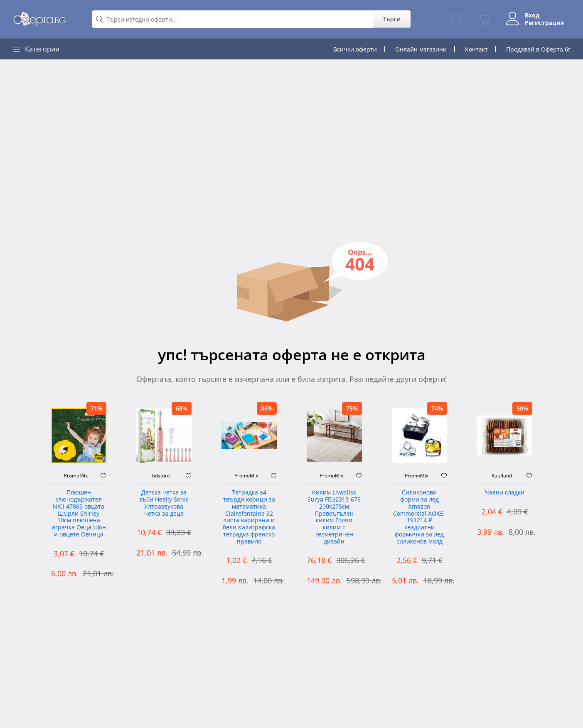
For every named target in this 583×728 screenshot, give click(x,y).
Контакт (476, 49)
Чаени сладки (505, 493)
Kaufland (502, 476)
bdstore (161, 476)
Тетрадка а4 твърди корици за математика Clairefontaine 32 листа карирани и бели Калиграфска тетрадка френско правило (249, 517)
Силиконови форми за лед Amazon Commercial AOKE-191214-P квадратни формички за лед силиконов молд (419, 517)
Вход (532, 15)
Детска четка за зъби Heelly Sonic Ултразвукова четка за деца (164, 503)
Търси (392, 19)
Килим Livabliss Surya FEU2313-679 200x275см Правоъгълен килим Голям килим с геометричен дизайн (334, 517)
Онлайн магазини (421, 49)
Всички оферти (355, 49)
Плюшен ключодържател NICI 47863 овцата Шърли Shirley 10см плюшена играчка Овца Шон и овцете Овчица (79, 514)
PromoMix (76, 476)
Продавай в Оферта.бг (538, 49)
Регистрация (544, 23)
